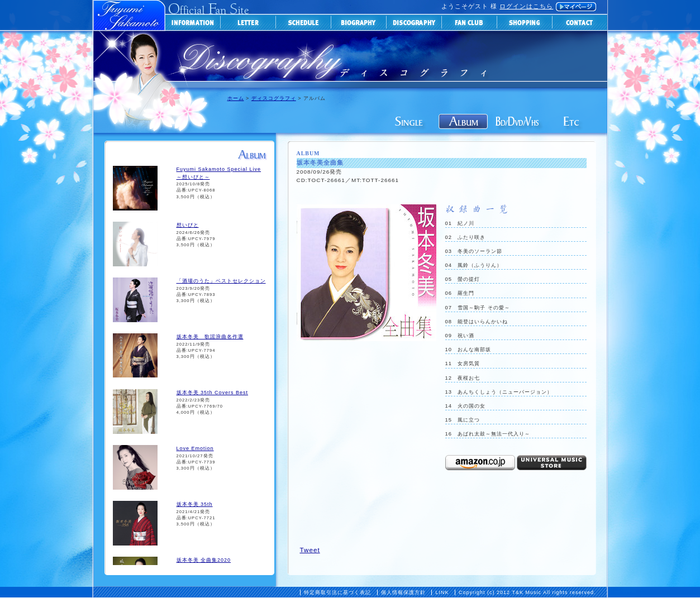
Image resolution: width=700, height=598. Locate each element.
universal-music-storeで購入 (552, 463)
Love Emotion (195, 448)
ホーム (236, 98)
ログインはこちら (526, 6)
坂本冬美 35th (195, 504)
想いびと (188, 225)
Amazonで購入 (480, 463)
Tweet (310, 550)
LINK (442, 592)
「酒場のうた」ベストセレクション (221, 281)
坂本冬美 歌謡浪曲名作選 (210, 337)
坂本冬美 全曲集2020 (204, 560)
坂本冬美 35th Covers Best (213, 393)
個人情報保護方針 (403, 592)
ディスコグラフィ (274, 98)
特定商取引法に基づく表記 (337, 592)
